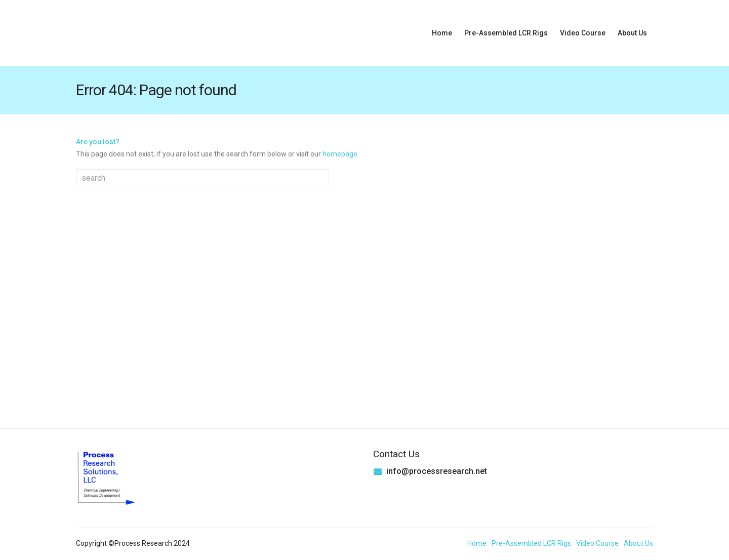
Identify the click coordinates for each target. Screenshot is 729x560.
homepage (340, 154)
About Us (632, 33)
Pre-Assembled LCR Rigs (506, 33)
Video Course (583, 33)
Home (442, 33)
